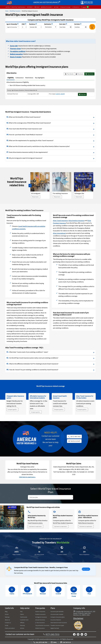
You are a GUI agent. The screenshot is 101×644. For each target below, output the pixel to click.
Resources (76, 7)
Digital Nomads (55, 628)
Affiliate (22, 623)
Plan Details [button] (69, 74)
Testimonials (24, 617)
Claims (22, 614)
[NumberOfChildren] (24, 27)
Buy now (82, 95)
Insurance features (56, 620)
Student (30, 7)
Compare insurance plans (58, 617)
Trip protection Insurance (42, 625)
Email (54, 642)
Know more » (36, 197)
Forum (7, 614)
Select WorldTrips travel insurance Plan (51, 490)
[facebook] (75, 634)
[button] (30, 186)
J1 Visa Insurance (40, 623)
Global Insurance (40, 628)
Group (56, 7)
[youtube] (79, 634)
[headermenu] (9, 2)
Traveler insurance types (57, 625)
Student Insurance (40, 614)
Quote (92, 27)
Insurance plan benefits (57, 611)
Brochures (80, 74)
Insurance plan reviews (57, 614)
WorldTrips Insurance (15, 11)
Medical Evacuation (47, 7)
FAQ (21, 611)
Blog (6, 611)
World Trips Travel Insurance (18, 7)
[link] (74, 441)
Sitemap (7, 617)
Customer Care (24, 620)
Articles (22, 628)
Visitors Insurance (40, 611)
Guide (7, 625)
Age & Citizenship (12, 27)
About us (7, 620)
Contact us (8, 623)
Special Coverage (65, 7)
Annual (37, 7)
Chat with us (66, 642)
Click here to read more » (27, 477)
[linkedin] (83, 634)
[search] (51, 497)
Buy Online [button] (89, 74)
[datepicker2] (81, 27)
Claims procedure (10, 628)
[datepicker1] (66, 27)
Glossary (23, 625)
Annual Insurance (40, 620)
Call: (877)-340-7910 (40, 642)
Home (8, 7)
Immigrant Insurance (41, 617)
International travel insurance (59, 623)
